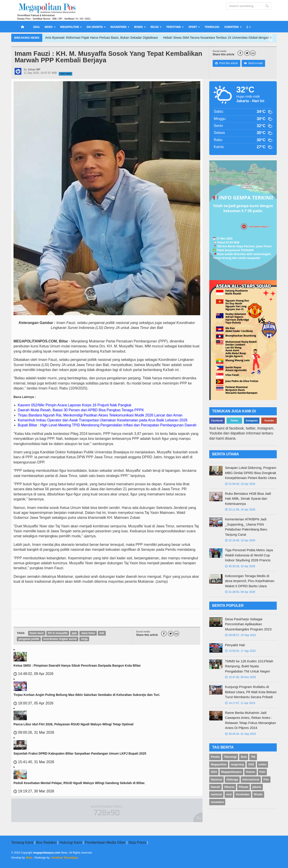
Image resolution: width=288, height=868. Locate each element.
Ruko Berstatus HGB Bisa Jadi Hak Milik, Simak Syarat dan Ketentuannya (248, 499)
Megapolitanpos (231, 772)
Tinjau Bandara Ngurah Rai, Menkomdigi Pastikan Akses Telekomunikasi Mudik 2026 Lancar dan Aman (100, 415)
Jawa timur (88, 633)
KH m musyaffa (58, 633)
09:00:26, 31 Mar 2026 (34, 732)
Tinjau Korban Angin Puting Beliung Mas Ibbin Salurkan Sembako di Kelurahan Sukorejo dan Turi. (87, 695)
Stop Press (137, 842)
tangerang (237, 765)
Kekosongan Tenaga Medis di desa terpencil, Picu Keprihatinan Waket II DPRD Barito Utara (250, 581)
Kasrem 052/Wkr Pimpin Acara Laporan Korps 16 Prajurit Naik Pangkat (74, 405)
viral (229, 794)
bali (102, 633)
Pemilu (215, 757)
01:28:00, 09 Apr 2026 (240, 592)
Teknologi (212, 27)
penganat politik (29, 639)
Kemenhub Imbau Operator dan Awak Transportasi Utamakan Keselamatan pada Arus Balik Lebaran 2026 (103, 420)
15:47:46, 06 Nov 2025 (240, 677)
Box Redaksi (46, 842)
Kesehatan (243, 794)
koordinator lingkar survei (60, 639)
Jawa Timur (65, 74)
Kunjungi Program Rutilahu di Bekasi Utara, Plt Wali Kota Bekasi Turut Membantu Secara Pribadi (251, 692)
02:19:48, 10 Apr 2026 (240, 540)
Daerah (215, 787)
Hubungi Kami (71, 842)
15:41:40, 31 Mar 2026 (34, 762)
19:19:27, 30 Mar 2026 (34, 791)
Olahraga (232, 780)
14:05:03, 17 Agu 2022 (240, 651)
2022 (251, 765)
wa (253, 53)
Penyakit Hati (235, 645)
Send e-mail (253, 63)
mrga (84, 639)
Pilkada (243, 787)
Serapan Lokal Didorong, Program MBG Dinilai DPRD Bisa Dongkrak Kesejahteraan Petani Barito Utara (251, 473)
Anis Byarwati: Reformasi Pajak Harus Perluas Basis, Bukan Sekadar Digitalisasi (121, 38)
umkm (262, 765)
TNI (253, 757)
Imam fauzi (37, 633)
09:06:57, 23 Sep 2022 (240, 635)
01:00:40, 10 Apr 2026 (240, 484)
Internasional (251, 780)
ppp (74, 633)
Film (266, 780)
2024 (36, 27)
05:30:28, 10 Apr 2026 (240, 566)
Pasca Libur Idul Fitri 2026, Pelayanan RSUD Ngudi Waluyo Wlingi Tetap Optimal (73, 724)
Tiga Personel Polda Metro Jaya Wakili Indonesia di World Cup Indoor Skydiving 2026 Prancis (249, 555)
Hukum (251, 772)
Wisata (258, 794)
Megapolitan (219, 765)
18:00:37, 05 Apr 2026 (33, 703)
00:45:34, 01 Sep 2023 (240, 734)
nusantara (217, 802)
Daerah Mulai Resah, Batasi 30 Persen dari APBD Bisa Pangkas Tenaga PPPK (81, 410)
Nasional (216, 780)
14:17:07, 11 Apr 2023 (240, 703)
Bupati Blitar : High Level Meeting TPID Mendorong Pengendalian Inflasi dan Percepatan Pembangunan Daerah (107, 425)
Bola (244, 757)
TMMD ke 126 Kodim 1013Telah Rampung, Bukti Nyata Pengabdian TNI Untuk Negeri (249, 666)
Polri (262, 772)
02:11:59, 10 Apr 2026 (240, 510)
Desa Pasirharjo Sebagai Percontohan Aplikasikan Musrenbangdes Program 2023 (248, 624)
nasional (216, 794)
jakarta (257, 787)
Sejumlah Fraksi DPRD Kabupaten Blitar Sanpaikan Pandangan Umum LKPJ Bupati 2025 (80, 753)
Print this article (226, 63)
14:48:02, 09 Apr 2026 (33, 674)
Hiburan (229, 787)
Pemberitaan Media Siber (105, 842)
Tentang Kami (22, 842)
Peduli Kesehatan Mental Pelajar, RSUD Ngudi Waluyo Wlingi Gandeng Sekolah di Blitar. (79, 783)
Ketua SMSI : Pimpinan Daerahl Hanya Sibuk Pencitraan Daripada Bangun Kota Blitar (77, 666)
